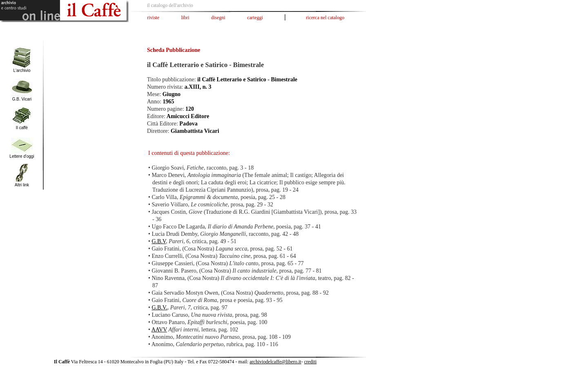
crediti (311, 362)
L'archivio (22, 70)
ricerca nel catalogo (325, 18)
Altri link (22, 185)
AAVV (159, 330)
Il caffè (22, 128)
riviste (153, 18)
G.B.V (159, 241)
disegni (218, 18)
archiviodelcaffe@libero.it (275, 362)
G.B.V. (159, 308)
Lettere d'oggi (22, 156)
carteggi (255, 18)
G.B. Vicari (22, 99)
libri (185, 18)
